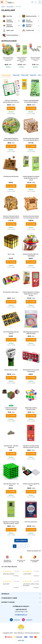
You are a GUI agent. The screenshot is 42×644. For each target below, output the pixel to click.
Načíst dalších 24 (21, 541)
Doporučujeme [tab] (6, 75)
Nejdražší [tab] (33, 75)
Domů (3, 7)
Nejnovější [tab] (16, 75)
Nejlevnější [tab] (25, 75)
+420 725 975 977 (21, 610)
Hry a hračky (10, 7)
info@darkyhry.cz (21, 615)
